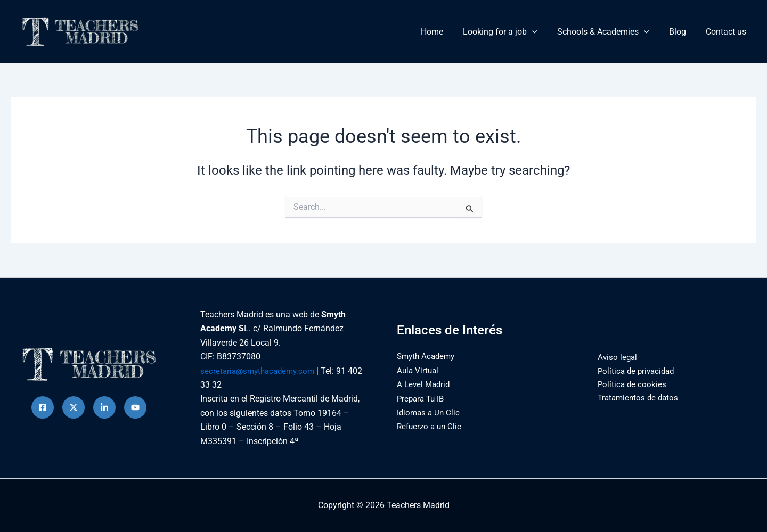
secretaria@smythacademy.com (260, 371)
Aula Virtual (419, 370)
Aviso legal (614, 357)
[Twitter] (74, 407)
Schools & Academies (610, 32)
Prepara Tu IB (422, 399)
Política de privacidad (634, 371)
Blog (682, 32)
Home (445, 32)
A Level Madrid (425, 384)
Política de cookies (629, 385)
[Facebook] (43, 407)
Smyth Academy (428, 356)
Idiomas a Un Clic (430, 412)
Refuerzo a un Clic (431, 426)
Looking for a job (510, 32)
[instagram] (104, 407)
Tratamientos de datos (636, 399)
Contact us (728, 32)
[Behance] (135, 407)
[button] (542, 32)
